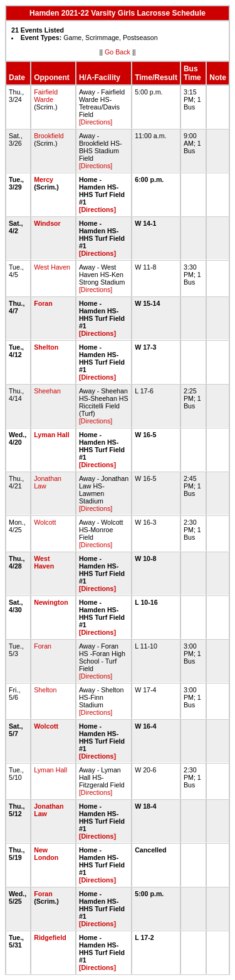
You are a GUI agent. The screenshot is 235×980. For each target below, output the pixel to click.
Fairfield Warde (46, 96)
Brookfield (49, 136)
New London (46, 854)
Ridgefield (50, 937)
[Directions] (96, 122)
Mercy (44, 179)
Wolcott (45, 522)
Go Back (118, 52)
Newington (51, 602)
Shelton (46, 347)
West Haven (52, 267)
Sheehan (47, 391)
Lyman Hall (51, 435)
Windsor (47, 223)
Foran (43, 303)
